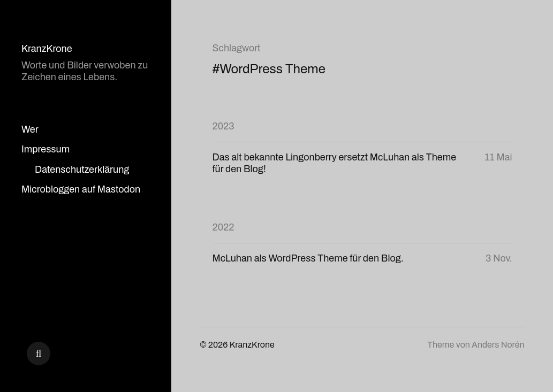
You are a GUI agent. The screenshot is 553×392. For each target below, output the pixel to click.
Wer (30, 129)
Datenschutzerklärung (82, 170)
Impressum (46, 149)
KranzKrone (47, 49)
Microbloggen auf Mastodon (81, 189)
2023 (224, 126)
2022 (224, 227)
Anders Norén (498, 345)
